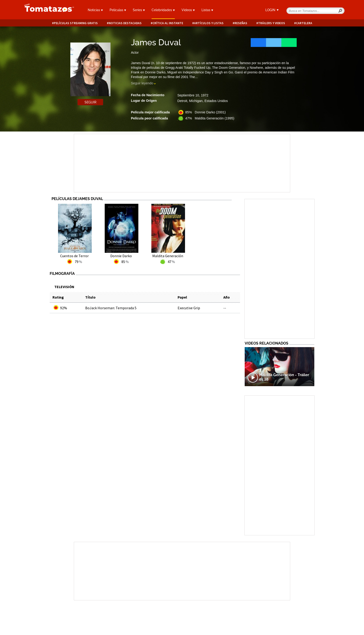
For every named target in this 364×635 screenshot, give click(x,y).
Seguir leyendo (142, 83)
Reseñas (241, 23)
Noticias (95, 10)
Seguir (90, 102)
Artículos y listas (209, 23)
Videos (188, 10)
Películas (118, 10)
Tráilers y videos (272, 23)
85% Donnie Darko (205, 112)
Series (139, 10)
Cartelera (304, 23)
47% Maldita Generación (210, 118)
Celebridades (163, 10)
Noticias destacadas (125, 23)
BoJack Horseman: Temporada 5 (111, 308)
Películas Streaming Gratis (76, 23)
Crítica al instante (168, 23)
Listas (207, 10)
